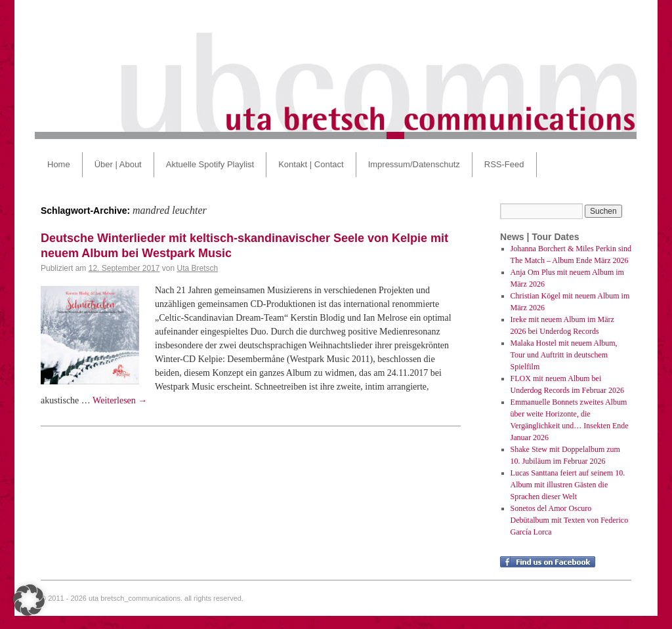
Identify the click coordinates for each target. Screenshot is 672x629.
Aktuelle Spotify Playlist (210, 164)
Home (59, 164)
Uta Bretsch (198, 268)
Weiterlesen (120, 400)
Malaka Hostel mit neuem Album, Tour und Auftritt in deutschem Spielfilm (564, 355)
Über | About (118, 164)
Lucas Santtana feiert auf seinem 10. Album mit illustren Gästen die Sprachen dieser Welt (568, 485)
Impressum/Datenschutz (414, 164)
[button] (29, 600)
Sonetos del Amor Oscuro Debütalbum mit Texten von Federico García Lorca (570, 520)
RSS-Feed (504, 164)
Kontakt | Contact (311, 164)
